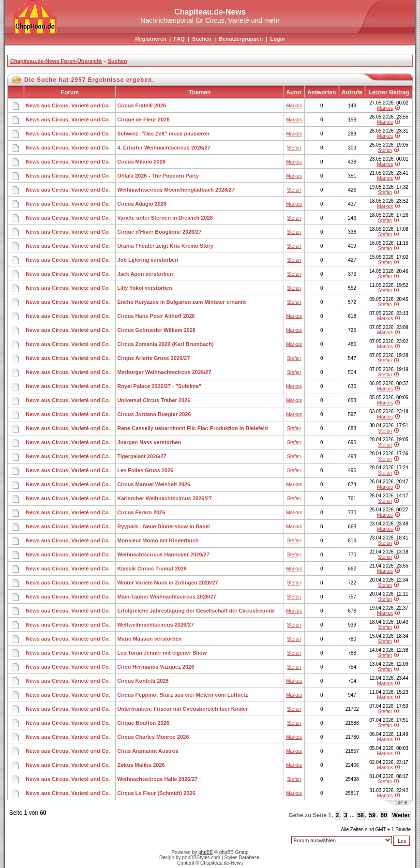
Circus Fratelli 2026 (142, 105)
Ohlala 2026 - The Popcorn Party (158, 176)
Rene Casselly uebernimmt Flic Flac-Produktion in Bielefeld (192, 428)
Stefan (294, 148)
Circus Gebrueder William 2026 (156, 330)
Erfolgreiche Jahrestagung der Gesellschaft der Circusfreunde (196, 611)
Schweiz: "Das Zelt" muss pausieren (163, 134)
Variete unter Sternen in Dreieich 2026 (165, 218)
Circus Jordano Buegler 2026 (154, 414)
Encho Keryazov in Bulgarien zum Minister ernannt (181, 302)
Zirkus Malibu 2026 (141, 765)
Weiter (401, 815)
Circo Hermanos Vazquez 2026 (156, 667)
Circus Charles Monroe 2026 (153, 737)
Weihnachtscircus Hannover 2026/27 (163, 554)
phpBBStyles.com (201, 858)
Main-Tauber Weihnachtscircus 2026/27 (166, 597)
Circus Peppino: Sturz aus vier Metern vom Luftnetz (182, 695)
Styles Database (242, 858)
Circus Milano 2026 (141, 162)
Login (277, 39)
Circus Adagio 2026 (142, 204)
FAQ (179, 39)
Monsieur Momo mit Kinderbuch (158, 540)
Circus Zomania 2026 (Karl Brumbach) (165, 344)
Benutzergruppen (241, 39)
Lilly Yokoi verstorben (145, 288)
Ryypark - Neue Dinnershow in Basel (163, 526)
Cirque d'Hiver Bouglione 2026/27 (159, 232)
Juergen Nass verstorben (149, 442)
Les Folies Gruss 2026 (145, 470)
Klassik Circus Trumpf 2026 (152, 569)
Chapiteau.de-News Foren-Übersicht (56, 61)
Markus (294, 106)
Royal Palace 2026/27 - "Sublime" (159, 386)
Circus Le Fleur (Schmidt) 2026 (156, 793)
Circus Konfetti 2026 (143, 681)
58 (360, 815)
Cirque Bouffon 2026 (143, 723)
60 (384, 815)
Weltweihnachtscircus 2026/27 (155, 625)
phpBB (206, 852)
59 (372, 815)
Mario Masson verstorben (149, 639)
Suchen (202, 39)
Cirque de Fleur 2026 (143, 120)
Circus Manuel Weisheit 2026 (154, 484)
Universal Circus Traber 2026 (154, 400)
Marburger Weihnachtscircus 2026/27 (164, 372)
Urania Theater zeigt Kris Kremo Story (165, 246)
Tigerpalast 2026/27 (142, 456)
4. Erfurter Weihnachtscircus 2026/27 (164, 148)
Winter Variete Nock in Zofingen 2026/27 (167, 583)
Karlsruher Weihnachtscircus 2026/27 (164, 498)
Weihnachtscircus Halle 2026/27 (157, 779)
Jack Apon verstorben (145, 274)
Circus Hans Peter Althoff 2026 (156, 316)
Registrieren (151, 39)
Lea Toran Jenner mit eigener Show (162, 653)
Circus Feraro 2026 (141, 512)
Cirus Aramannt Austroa (148, 751)
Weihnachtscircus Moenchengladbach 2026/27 (176, 190)
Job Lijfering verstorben (148, 260)
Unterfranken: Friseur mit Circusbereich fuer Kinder (182, 709)
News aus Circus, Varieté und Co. (68, 105)
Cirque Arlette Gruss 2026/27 (153, 358)
